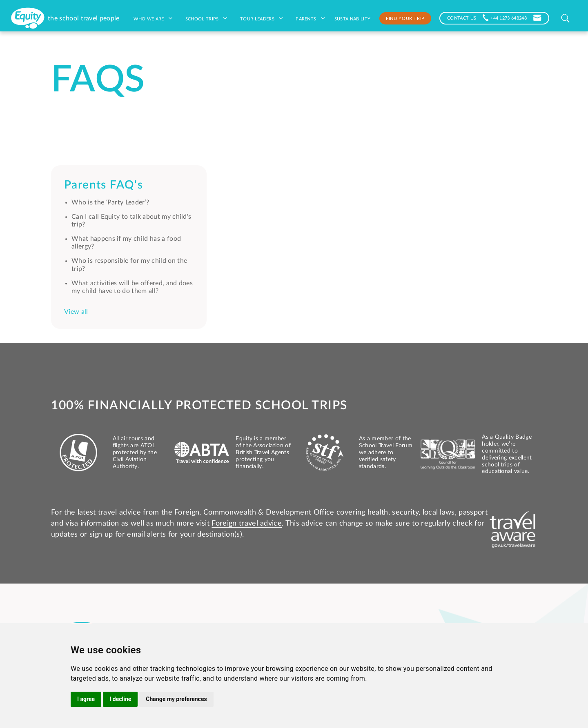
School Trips (206, 18)
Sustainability (352, 18)
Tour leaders (261, 18)
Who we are (153, 18)
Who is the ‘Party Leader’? (110, 202)
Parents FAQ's (104, 185)
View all (76, 312)
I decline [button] (120, 699)
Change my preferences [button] (176, 699)
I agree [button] (86, 699)
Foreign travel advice (247, 524)
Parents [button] (310, 18)
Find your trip (405, 18)
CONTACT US (462, 18)
